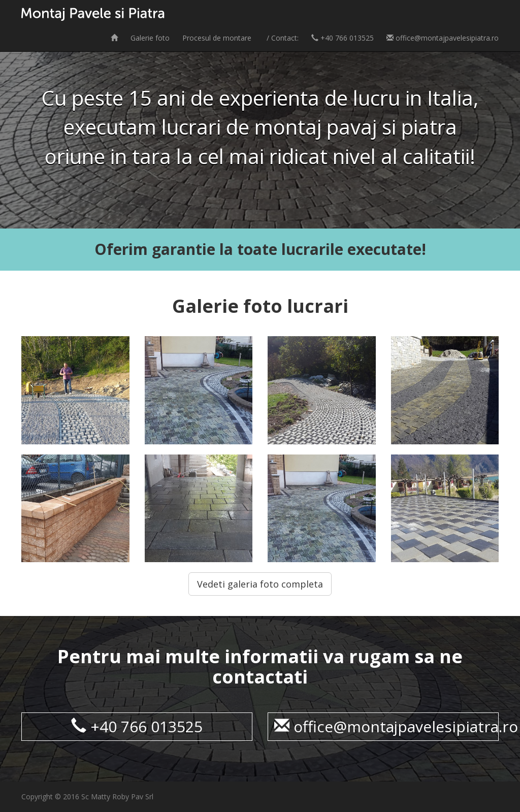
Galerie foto (150, 38)
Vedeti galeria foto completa (260, 584)
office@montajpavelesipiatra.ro (443, 38)
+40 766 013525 (343, 38)
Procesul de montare (217, 38)
